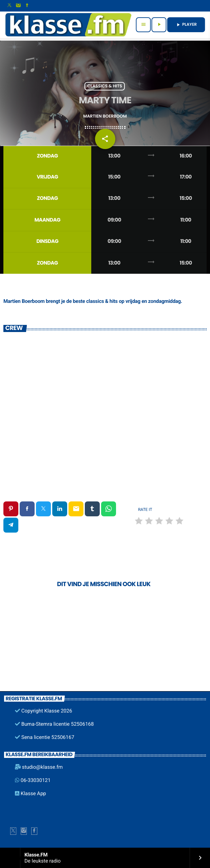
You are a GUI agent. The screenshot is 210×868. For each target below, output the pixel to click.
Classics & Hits (105, 86)
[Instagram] (18, 6)
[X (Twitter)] (9, 6)
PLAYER (186, 25)
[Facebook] (27, 6)
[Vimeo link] (68, 25)
